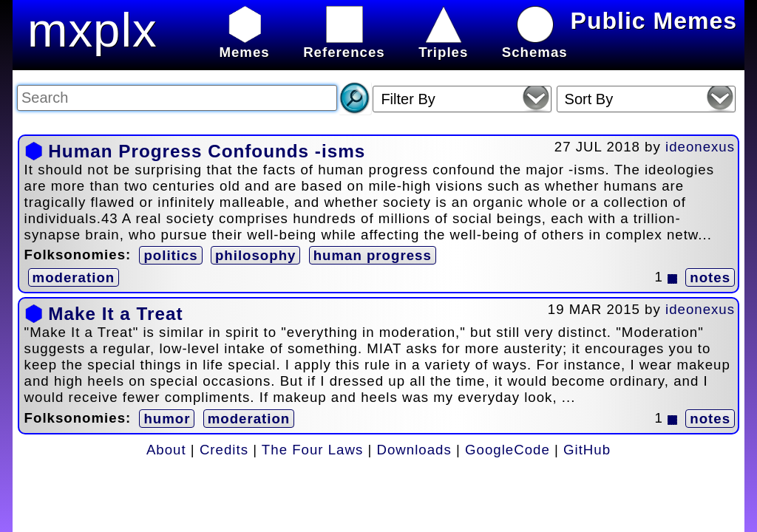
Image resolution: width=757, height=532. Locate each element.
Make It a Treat (115, 314)
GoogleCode (508, 450)
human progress (373, 255)
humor (167, 419)
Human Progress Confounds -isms (207, 151)
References (344, 44)
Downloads (414, 450)
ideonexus (700, 147)
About (166, 450)
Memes (244, 44)
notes (710, 277)
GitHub (587, 450)
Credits (224, 450)
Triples (443, 44)
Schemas (535, 44)
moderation (74, 277)
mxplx (92, 30)
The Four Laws (312, 450)
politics (170, 255)
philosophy (256, 255)
